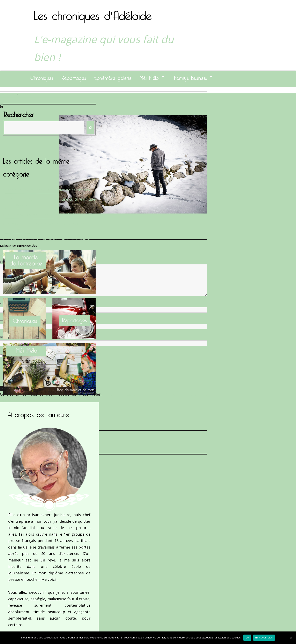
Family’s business (190, 77)
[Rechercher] (90, 128)
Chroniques (41, 77)
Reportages (74, 77)
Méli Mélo (149, 77)
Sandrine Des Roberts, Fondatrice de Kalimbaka (48, 190)
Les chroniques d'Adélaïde (93, 13)
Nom (3, 304)
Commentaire (8, 262)
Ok (247, 638)
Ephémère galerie (113, 77)
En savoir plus (264, 638)
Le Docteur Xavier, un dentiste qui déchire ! (43, 215)
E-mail (4, 320)
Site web (5, 337)
